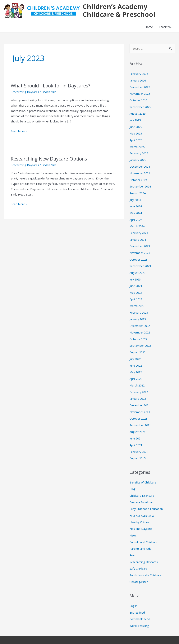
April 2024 (136, 217)
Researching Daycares (25, 93)
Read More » (19, 132)
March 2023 (137, 301)
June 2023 (136, 281)
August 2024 (138, 191)
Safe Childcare (139, 557)
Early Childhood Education (146, 499)
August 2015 (138, 449)
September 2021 (141, 417)
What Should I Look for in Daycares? (52, 86)
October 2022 (139, 333)
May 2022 (136, 365)
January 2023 (138, 314)
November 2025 (140, 94)
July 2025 (136, 120)
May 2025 (136, 133)
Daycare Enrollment (142, 492)
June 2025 (136, 126)
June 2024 (136, 204)
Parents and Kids (141, 538)
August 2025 (138, 113)
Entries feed (138, 600)
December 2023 (140, 243)
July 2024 (136, 197)
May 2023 (136, 288)
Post (133, 544)
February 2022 (139, 385)
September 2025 (141, 107)
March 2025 (137, 146)
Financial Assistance (142, 505)
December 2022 (140, 320)
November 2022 (140, 327)
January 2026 (138, 81)
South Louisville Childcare (146, 563)
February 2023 (139, 307)
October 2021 (139, 411)
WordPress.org (140, 613)
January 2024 (138, 236)
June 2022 (136, 359)
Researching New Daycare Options (50, 159)
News (133, 525)
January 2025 (138, 159)
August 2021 (138, 423)
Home (149, 28)
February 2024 (139, 230)
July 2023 (136, 275)
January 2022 (138, 391)
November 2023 (140, 249)
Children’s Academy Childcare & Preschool (119, 11)
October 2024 (139, 178)
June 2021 (136, 430)
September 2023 (141, 262)
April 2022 (136, 372)
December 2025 (140, 88)
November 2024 (140, 172)
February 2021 (139, 443)
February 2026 (139, 75)
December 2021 (140, 398)
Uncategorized (139, 570)
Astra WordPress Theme (139, 633)
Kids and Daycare (141, 518)
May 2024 (136, 210)
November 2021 (140, 404)
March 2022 (137, 378)
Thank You (165, 28)
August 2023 (138, 268)
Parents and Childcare (144, 531)
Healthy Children (140, 512)
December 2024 (140, 165)
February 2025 (139, 152)
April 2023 (136, 294)
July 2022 (136, 352)
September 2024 (141, 184)
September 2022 (141, 339)
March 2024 (137, 223)
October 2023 (139, 256)
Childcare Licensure (142, 486)
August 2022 (138, 346)
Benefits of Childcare (143, 473)
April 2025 (136, 139)
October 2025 (139, 101)
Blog (133, 479)
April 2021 (136, 436)
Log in (133, 594)
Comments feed (140, 607)
